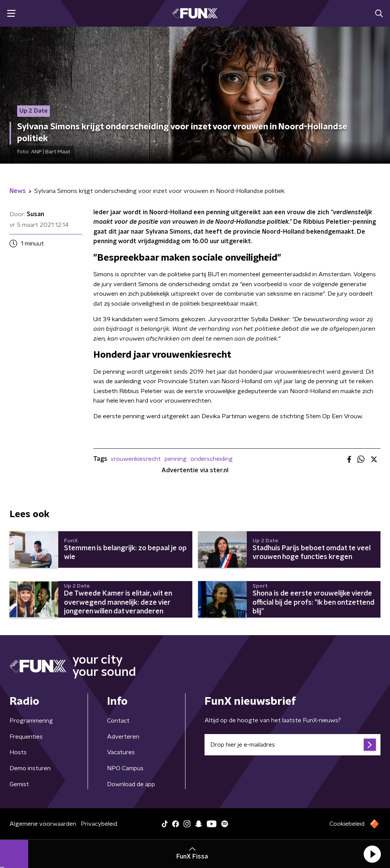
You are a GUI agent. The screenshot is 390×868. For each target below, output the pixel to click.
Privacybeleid (99, 824)
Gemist (19, 784)
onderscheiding (212, 459)
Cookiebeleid (347, 824)
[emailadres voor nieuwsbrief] (292, 745)
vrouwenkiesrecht (136, 459)
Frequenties (26, 737)
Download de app (131, 784)
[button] (372, 854)
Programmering (31, 721)
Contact (118, 721)
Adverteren (123, 737)
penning (176, 459)
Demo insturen (30, 768)
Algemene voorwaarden (43, 824)
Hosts (18, 752)
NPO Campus (125, 768)
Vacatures (121, 752)
